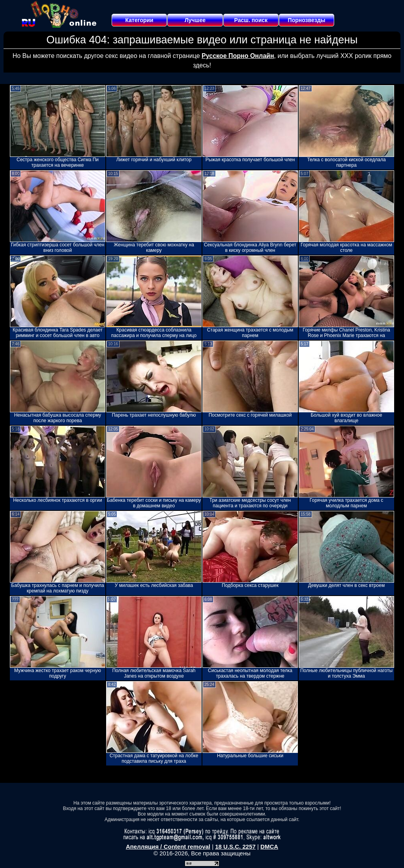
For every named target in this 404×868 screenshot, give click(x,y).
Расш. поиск (251, 20)
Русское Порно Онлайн (238, 56)
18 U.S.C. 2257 (235, 847)
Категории (139, 20)
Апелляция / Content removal (168, 847)
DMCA (269, 847)
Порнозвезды (307, 20)
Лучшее (195, 20)
